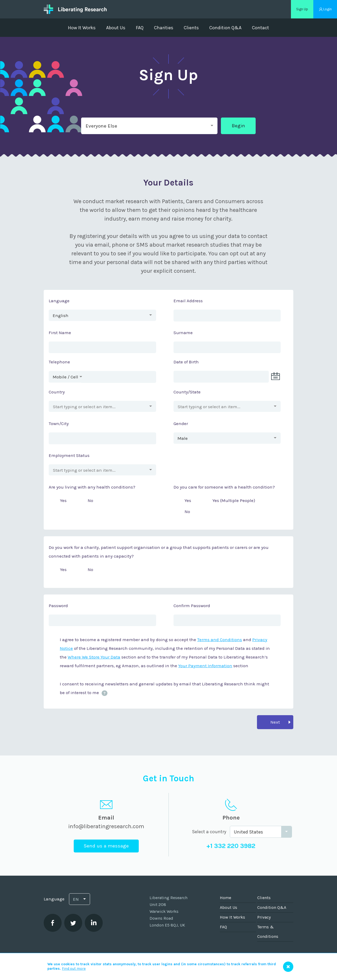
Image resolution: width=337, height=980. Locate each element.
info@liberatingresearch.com (106, 826)
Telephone (59, 362)
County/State (187, 392)
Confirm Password (192, 606)
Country (57, 392)
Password (58, 606)
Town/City (59, 423)
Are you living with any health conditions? (92, 487)
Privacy (264, 917)
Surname (183, 333)
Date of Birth (186, 362)
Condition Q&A (225, 28)
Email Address (188, 301)
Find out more (74, 969)
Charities (164, 28)
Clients (191, 28)
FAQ (140, 28)
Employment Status (69, 455)
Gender (181, 423)
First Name (60, 333)
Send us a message (106, 846)
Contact (261, 28)
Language (59, 301)
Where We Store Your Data (94, 657)
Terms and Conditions (220, 640)
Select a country (209, 832)
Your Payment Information (205, 666)
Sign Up (302, 9)
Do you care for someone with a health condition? (224, 487)
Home (226, 898)
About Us (116, 28)
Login (328, 9)
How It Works (82, 28)
